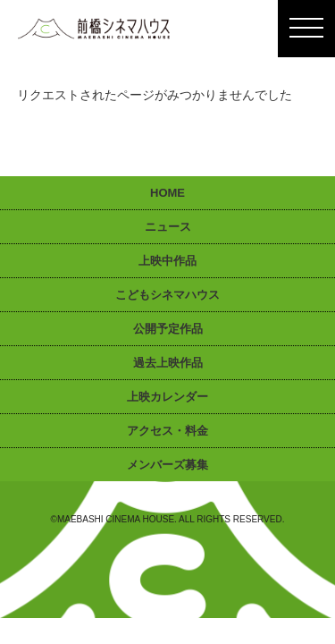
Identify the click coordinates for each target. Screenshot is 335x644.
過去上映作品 (168, 363)
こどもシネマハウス (167, 295)
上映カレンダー (167, 397)
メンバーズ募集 (167, 465)
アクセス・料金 (167, 431)
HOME (167, 193)
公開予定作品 (168, 329)
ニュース (168, 227)
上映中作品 (167, 261)
